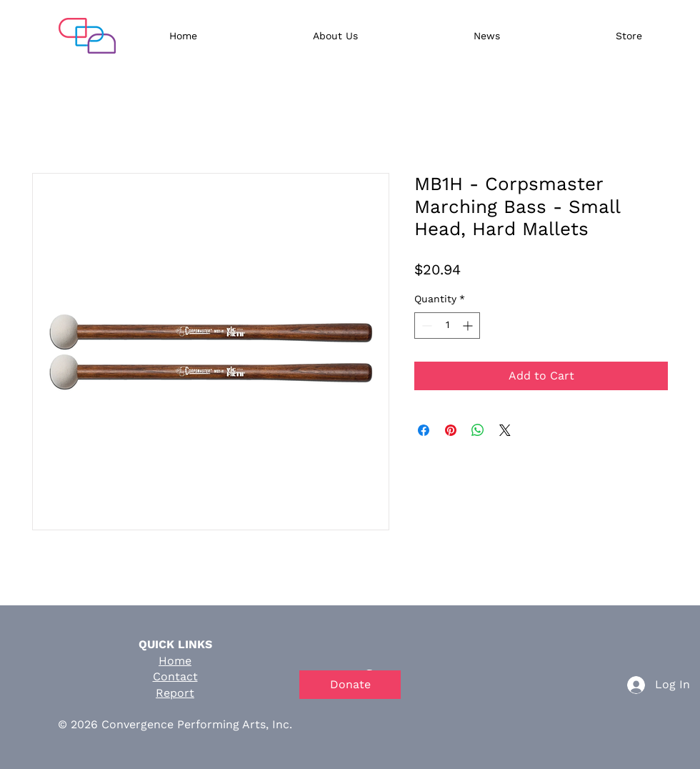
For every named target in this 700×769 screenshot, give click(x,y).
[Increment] (469, 326)
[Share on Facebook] (424, 430)
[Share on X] (505, 430)
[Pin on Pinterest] (451, 430)
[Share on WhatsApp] (478, 430)
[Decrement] (425, 326)
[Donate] (350, 685)
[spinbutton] (447, 326)
